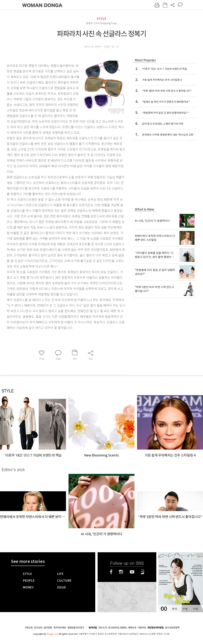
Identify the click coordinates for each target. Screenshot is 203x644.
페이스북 (111, 572)
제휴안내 (132, 628)
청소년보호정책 (172, 628)
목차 (174, 609)
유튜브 (132, 572)
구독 (185, 609)
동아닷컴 (93, 628)
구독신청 (29, 628)
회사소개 (103, 628)
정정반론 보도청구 (76, 628)
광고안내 (38, 628)
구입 (195, 609)
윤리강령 (48, 628)
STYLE (101, 19)
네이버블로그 (143, 572)
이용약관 (142, 628)
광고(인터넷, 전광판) (117, 628)
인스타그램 (121, 572)
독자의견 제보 (60, 628)
